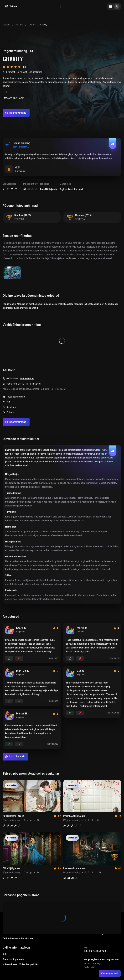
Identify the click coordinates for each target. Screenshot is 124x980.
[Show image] (12, 273)
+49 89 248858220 (95, 951)
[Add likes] (9, 658)
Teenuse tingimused (14, 959)
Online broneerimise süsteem (18, 938)
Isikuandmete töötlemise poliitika (21, 964)
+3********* (12, 379)
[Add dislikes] (19, 658)
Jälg (5, 954)
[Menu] (114, 6)
